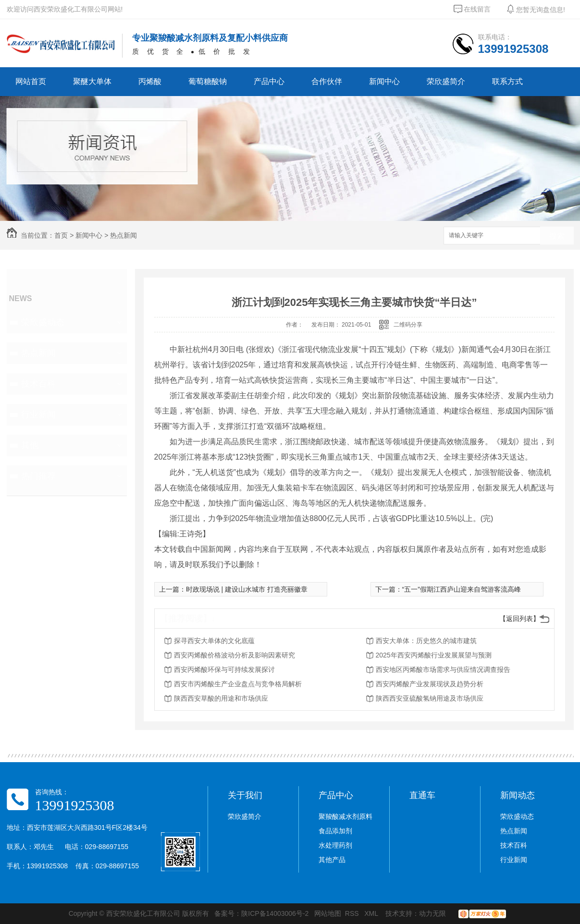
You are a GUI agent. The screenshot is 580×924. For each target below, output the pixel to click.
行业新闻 (38, 414)
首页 (61, 235)
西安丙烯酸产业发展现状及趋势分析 (430, 684)
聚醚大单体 (92, 81)
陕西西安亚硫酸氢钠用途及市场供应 (430, 698)
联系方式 (507, 81)
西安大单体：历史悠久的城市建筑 (426, 641)
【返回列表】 (519, 619)
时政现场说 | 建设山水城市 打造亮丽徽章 (247, 589)
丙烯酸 (150, 81)
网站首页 (31, 81)
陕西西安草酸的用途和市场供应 (221, 698)
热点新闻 (123, 235)
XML (372, 913)
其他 (30, 445)
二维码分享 (408, 325)
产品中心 (269, 81)
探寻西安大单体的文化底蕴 (214, 641)
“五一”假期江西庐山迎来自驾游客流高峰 (462, 589)
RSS (353, 913)
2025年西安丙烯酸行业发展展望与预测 (434, 655)
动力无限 (432, 913)
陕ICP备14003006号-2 (275, 913)
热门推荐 (38, 476)
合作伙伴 (327, 81)
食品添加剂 (335, 831)
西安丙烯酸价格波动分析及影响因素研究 (234, 655)
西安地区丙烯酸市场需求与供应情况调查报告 (443, 669)
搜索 (557, 236)
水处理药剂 (335, 845)
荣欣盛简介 (446, 81)
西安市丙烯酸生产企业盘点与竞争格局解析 (238, 684)
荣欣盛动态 (43, 322)
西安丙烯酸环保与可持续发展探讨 (224, 669)
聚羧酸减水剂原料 (346, 816)
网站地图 (328, 913)
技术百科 (38, 384)
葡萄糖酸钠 (208, 81)
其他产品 (332, 860)
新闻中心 (384, 81)
